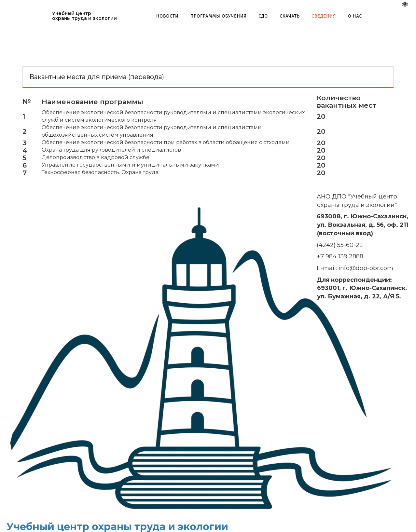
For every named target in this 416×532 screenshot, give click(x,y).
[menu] (261, 16)
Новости (169, 16)
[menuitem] (169, 16)
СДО (265, 16)
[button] (221, 16)
